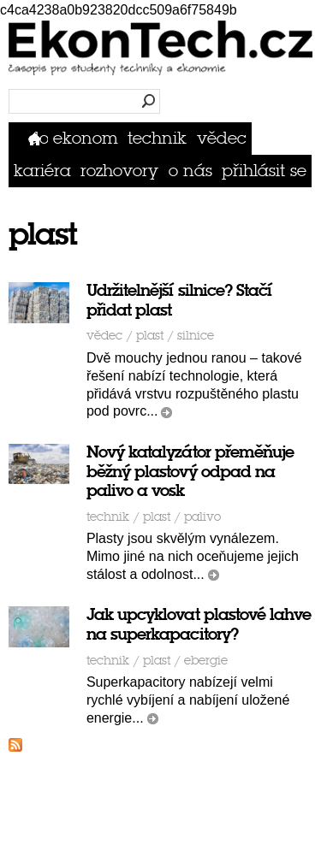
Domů (38, 138)
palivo (202, 517)
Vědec (222, 138)
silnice (196, 336)
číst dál (166, 413)
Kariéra (42, 171)
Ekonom (86, 138)
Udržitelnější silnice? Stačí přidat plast (179, 300)
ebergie (206, 661)
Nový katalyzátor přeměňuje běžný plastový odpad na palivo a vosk (190, 472)
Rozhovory (119, 171)
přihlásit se (264, 171)
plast (150, 336)
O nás (190, 171)
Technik (157, 138)
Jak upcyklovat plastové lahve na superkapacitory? (199, 624)
